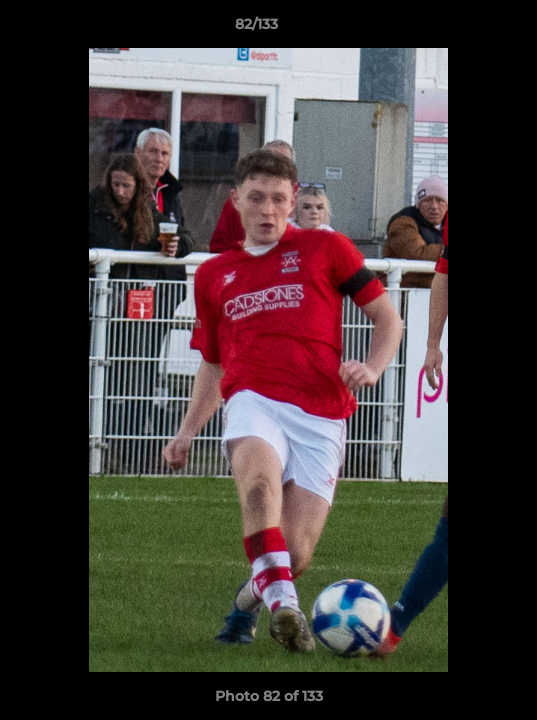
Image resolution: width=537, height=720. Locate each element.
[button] (465, 29)
